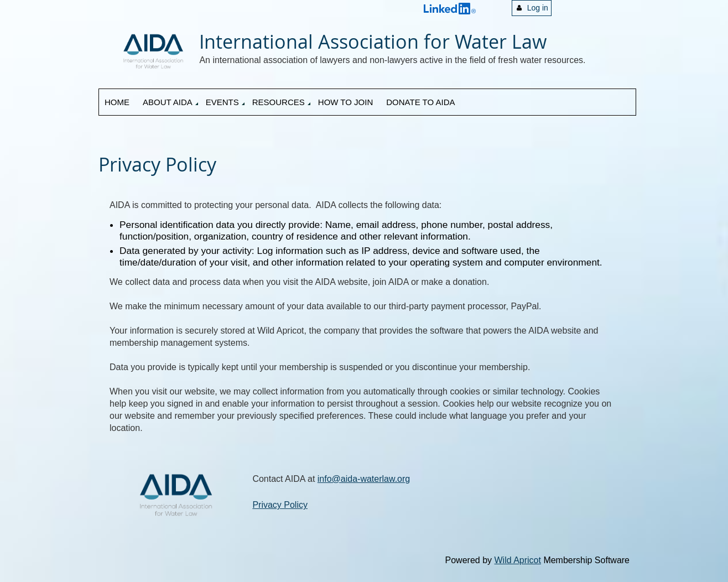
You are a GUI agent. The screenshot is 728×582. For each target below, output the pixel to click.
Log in (538, 8)
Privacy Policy (280, 505)
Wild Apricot (517, 560)
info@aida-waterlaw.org (364, 479)
